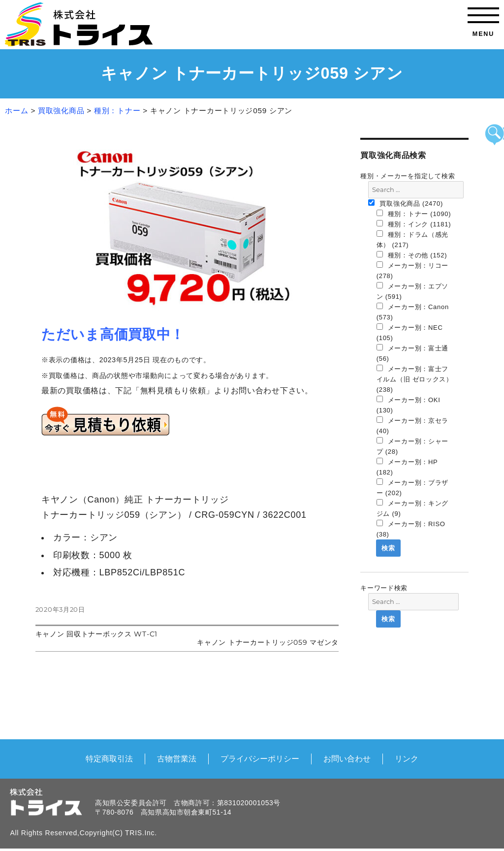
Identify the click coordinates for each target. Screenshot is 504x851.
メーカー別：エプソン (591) (413, 291)
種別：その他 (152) (412, 255)
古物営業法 (177, 758)
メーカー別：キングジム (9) (413, 508)
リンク (407, 758)
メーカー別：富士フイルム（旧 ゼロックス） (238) (415, 379)
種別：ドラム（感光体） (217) (413, 239)
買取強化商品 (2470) (406, 203)
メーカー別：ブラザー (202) (413, 488)
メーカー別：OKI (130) (409, 405)
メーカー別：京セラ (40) (413, 425)
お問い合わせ (347, 758)
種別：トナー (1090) (414, 214)
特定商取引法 (109, 758)
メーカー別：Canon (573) (413, 312)
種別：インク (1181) (414, 224)
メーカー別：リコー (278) (413, 270)
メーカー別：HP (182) (407, 467)
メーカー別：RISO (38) (411, 529)
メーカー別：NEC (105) (410, 332)
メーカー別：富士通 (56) (413, 353)
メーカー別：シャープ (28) (413, 446)
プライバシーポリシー (260, 758)
